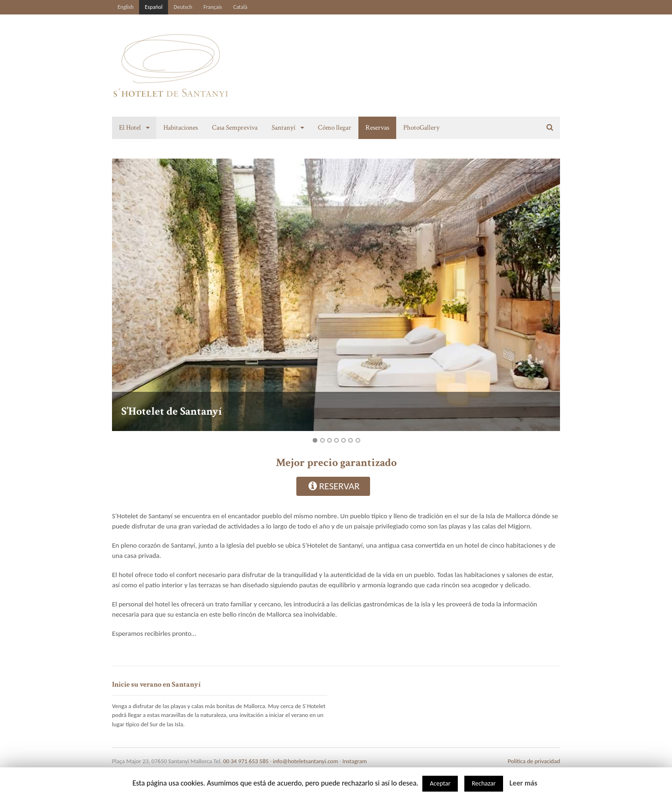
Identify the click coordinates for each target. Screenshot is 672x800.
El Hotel (130, 128)
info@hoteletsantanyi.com (306, 761)
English (126, 7)
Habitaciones (181, 128)
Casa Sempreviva (235, 128)
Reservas (377, 128)
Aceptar (440, 783)
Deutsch (183, 7)
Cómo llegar (335, 128)
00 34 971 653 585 (246, 761)
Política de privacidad (534, 761)
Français (213, 7)
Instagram (355, 761)
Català (240, 7)
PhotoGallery (421, 128)
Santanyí (283, 128)
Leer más (523, 783)
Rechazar (484, 783)
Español (154, 7)
